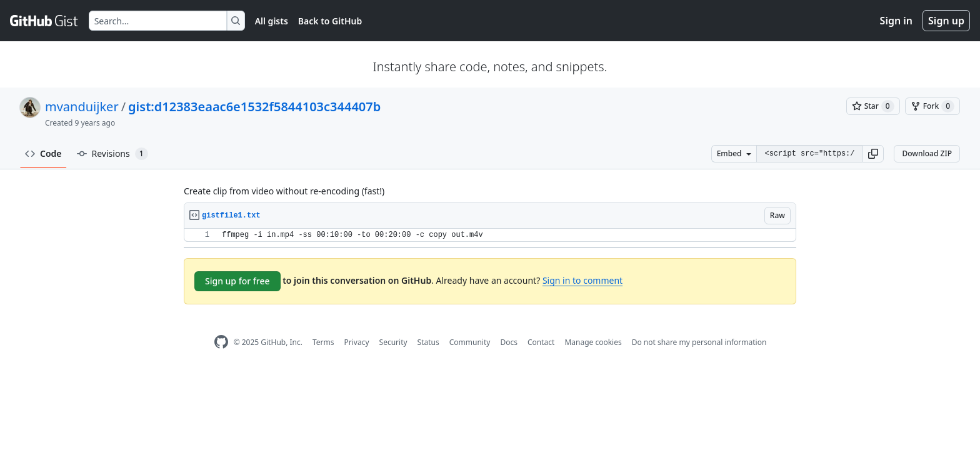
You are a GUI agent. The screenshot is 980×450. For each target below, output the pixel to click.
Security (393, 342)
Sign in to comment (582, 280)
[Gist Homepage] (44, 21)
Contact (541, 342)
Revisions (112, 154)
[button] (873, 154)
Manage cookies (593, 342)
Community (470, 342)
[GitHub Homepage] (221, 342)
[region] (490, 235)
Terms (323, 342)
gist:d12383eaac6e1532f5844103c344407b (254, 107)
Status (428, 342)
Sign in (896, 21)
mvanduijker (82, 107)
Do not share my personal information (699, 342)
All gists (272, 21)
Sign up (946, 21)
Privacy (357, 342)
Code (43, 153)
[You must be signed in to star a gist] (873, 106)
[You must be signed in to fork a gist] (932, 106)
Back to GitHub (330, 21)
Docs (509, 342)
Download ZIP (927, 153)
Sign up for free (237, 281)
